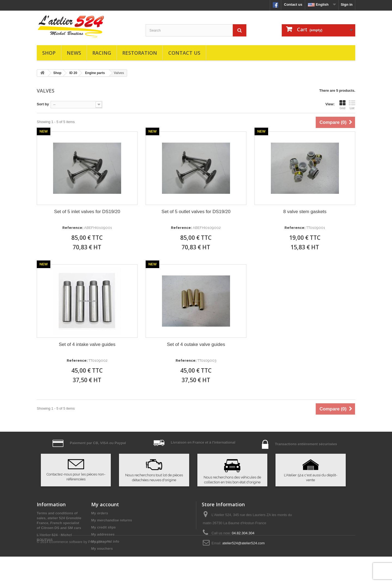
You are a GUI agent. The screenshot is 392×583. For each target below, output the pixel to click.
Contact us (293, 4)
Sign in (347, 4)
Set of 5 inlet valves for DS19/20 (87, 212)
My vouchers (102, 549)
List (352, 105)
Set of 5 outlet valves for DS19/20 (196, 212)
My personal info (105, 541)
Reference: (73, 228)
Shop (49, 53)
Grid (342, 105)
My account (105, 504)
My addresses (103, 534)
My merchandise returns (112, 520)
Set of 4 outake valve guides (196, 344)
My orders (100, 513)
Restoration (140, 53)
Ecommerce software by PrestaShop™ (80, 568)
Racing (102, 53)
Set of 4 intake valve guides (87, 344)
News (74, 53)
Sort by (43, 104)
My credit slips (103, 527)
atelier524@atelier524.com (244, 543)
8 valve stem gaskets (305, 212)
